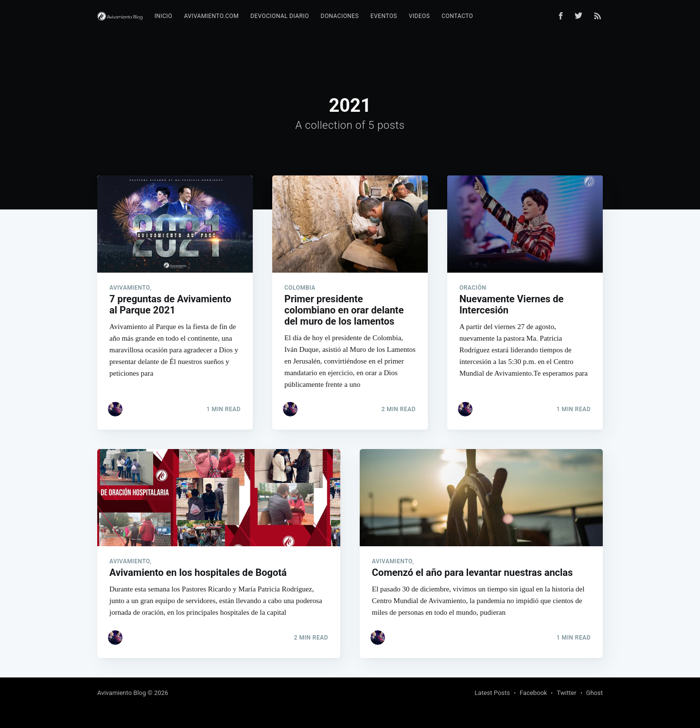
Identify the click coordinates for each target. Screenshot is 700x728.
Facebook (533, 693)
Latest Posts (492, 693)
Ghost (595, 693)
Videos (419, 16)
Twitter (566, 693)
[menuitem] (164, 16)
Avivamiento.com (211, 16)
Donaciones (340, 16)
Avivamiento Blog (122, 693)
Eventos (384, 16)
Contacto (457, 16)
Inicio (164, 16)
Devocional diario (280, 16)
